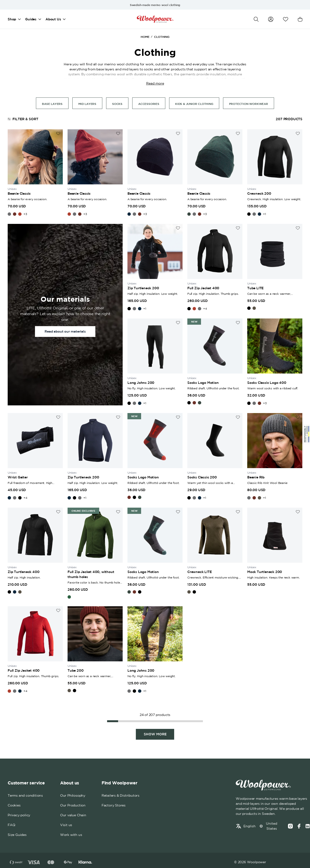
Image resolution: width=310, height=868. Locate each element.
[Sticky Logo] (306, 434)
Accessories (149, 104)
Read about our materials (65, 331)
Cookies (14, 806)
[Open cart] (300, 19)
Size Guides (17, 835)
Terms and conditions (25, 796)
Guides (31, 19)
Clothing (162, 37)
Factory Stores (114, 806)
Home (145, 37)
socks (117, 104)
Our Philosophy (73, 796)
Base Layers (52, 104)
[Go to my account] (271, 19)
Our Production (73, 806)
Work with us (71, 835)
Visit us (66, 825)
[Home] (155, 19)
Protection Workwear (249, 104)
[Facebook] (299, 826)
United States (272, 826)
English (250, 826)
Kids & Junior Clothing (194, 104)
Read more (155, 83)
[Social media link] (308, 826)
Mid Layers (87, 104)
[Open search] (256, 19)
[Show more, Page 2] (155, 734)
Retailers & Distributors (121, 796)
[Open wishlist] (286, 19)
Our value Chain (73, 815)
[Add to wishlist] (58, 133)
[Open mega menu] (19, 19)
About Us (53, 19)
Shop (12, 19)
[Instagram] (290, 826)
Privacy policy (19, 815)
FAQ (11, 825)
